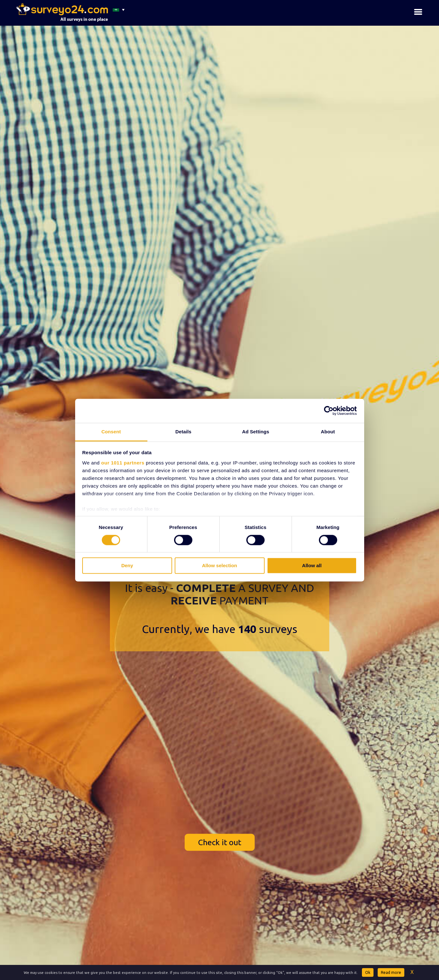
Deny (127, 566)
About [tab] (328, 432)
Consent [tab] (111, 432)
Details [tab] (183, 432)
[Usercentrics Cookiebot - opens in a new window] (329, 411)
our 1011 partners (123, 463)
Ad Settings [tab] (256, 432)
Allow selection (219, 566)
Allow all (312, 566)
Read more (391, 972)
